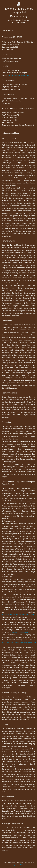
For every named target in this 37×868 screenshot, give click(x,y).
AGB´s (22, 865)
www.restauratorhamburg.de (19, 75)
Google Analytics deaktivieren (20, 632)
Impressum (16, 865)
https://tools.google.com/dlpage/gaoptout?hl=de (18, 615)
